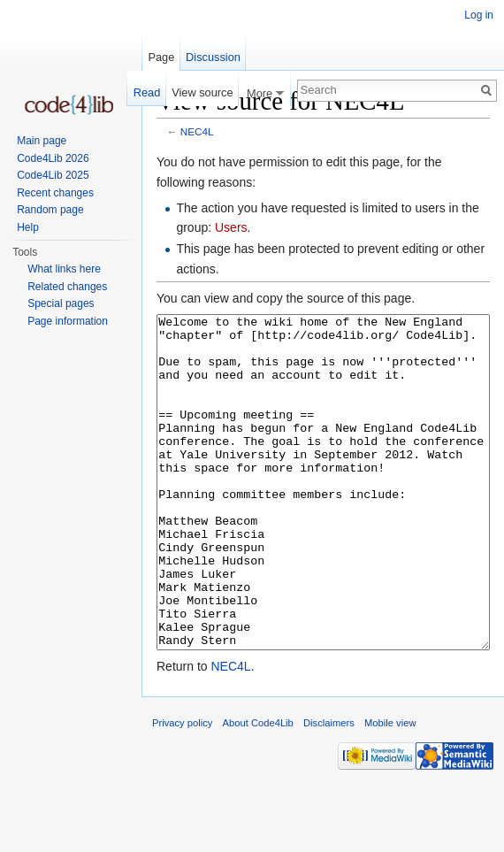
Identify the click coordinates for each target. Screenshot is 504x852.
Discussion (213, 57)
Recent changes (55, 193)
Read (147, 92)
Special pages (61, 303)
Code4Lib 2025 (53, 175)
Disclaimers (329, 789)
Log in (479, 15)
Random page (50, 210)
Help (28, 227)
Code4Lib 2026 (53, 158)
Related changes (67, 287)
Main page (42, 141)
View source (202, 92)
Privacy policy (182, 789)
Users (231, 227)
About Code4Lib (258, 789)
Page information (68, 321)
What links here (64, 269)
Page (161, 57)
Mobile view (390, 789)
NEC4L (197, 131)
